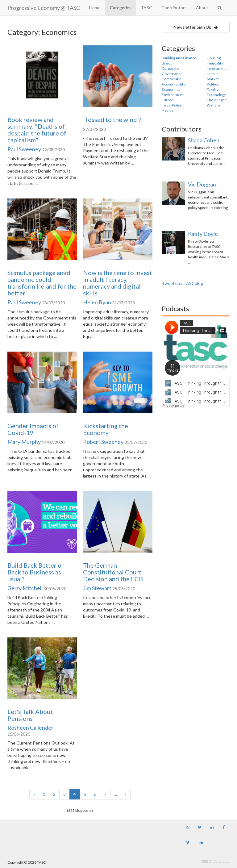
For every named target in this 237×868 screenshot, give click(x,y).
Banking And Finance (179, 58)
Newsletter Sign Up (196, 27)
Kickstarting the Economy (106, 429)
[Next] (126, 794)
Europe (168, 100)
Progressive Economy (44, 8)
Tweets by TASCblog (182, 283)
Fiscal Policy (172, 105)
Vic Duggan (202, 184)
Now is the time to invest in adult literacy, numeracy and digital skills (118, 283)
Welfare (214, 105)
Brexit (167, 63)
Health (167, 110)
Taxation (214, 89)
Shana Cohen (204, 140)
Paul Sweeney (24, 149)
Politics (213, 84)
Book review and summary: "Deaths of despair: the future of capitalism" (37, 130)
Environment (173, 95)
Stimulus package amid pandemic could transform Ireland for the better (42, 283)
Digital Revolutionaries (216, 862)
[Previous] (34, 794)
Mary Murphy (24, 442)
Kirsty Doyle (203, 234)
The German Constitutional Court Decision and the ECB (113, 572)
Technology (216, 95)
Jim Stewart (97, 588)
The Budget (216, 100)
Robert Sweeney (103, 442)
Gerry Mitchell (25, 588)
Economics (171, 89)
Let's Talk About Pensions (30, 715)
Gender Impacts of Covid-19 (33, 429)
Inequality (215, 63)
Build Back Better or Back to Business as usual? (36, 572)
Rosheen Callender (30, 728)
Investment (216, 68)
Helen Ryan (97, 302)
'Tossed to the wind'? (112, 119)
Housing (214, 58)
